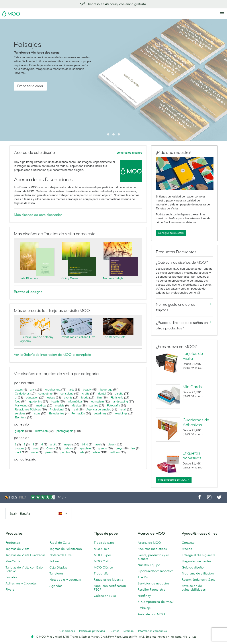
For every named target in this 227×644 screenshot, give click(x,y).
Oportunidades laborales (156, 571)
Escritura (21, 417)
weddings (121, 413)
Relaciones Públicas (28, 409)
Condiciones (67, 631)
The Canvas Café (114, 337)
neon (34, 452)
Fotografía (113, 405)
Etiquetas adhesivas (192, 456)
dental (102, 394)
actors (19, 390)
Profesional (57, 409)
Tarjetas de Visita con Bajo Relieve (24, 569)
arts (72, 390)
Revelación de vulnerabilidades (194, 588)
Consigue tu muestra (171, 233)
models (60, 405)
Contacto (188, 543)
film (99, 397)
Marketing (21, 405)
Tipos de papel (105, 543)
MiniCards (192, 387)
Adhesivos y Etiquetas (21, 583)
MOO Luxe (102, 549)
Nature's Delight (113, 278)
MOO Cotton (103, 561)
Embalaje (144, 608)
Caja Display (58, 567)
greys (119, 448)
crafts (86, 394)
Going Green (70, 278)
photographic (65, 431)
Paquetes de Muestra (108, 580)
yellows (115, 452)
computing (45, 394)
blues (111, 444)
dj (16, 397)
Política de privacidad (92, 631)
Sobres (54, 561)
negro (68, 444)
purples (65, 452)
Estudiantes (57, 413)
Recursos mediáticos (152, 549)
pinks (48, 452)
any (32, 390)
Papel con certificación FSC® (110, 588)
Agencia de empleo (99, 409)
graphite (86, 448)
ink (133, 448)
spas (37, 413)
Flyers (10, 590)
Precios (187, 549)
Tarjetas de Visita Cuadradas (25, 555)
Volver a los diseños (129, 153)
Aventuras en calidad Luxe (78, 337)
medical (41, 405)
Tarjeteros (56, 573)
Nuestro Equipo (149, 565)
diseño (119, 394)
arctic (54, 444)
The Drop (145, 577)
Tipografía (101, 573)
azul (98, 444)
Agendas (56, 586)
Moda (85, 397)
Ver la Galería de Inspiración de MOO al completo (52, 355)
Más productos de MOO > (174, 480)
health (55, 401)
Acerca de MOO (149, 543)
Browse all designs (28, 292)
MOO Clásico (103, 567)
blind (85, 444)
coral (36, 448)
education (32, 397)
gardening (36, 401)
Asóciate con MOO (151, 614)
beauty (87, 390)
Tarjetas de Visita (193, 356)
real (75, 409)
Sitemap (129, 631)
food (18, 401)
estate (51, 397)
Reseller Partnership (152, 590)
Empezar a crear (30, 86)
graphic (20, 431)
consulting (67, 394)
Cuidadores (22, 394)
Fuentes (114, 631)
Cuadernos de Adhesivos (196, 422)
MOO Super (102, 555)
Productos (13, 543)
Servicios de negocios (154, 583)
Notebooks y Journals (65, 580)
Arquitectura (53, 390)
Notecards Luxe (61, 555)
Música (76, 405)
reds (81, 452)
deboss (68, 448)
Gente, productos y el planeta (153, 557)
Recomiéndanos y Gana (199, 580)
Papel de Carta (60, 543)
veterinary (100, 413)
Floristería (117, 397)
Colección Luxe (105, 596)
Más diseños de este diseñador (38, 215)
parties (94, 405)
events (68, 397)
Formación (78, 413)
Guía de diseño (193, 567)
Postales (11, 577)
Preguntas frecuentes (196, 561)
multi (18, 452)
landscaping (120, 401)
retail (123, 409)
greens (102, 448)
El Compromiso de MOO (156, 602)
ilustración (41, 431)
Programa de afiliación (198, 573)
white (96, 452)
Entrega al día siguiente (199, 555)
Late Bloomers (29, 278)
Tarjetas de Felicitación (66, 549)
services (20, 413)
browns (20, 448)
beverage (106, 390)
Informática (75, 401)
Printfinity (144, 596)
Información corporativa (152, 631)
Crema (51, 448)
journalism (97, 401)
